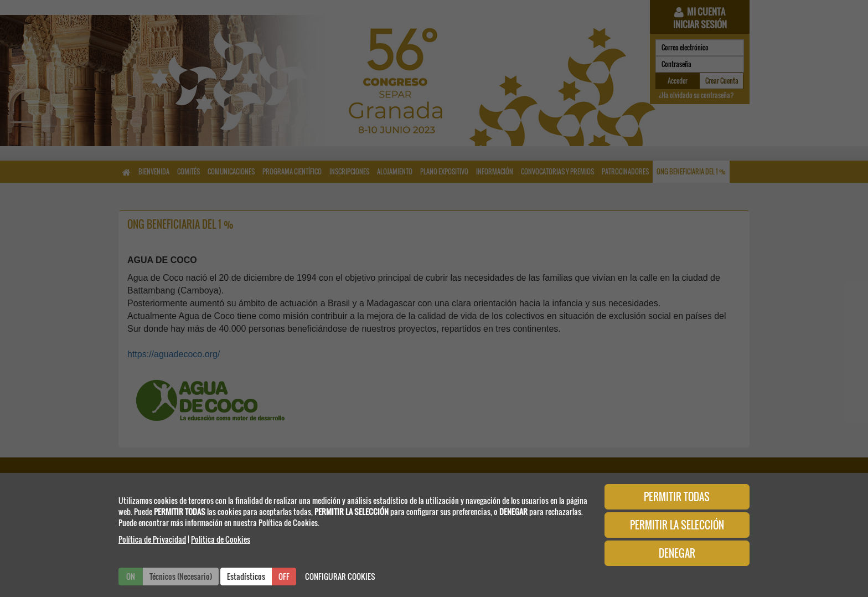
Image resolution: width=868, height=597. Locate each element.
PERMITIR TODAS (677, 497)
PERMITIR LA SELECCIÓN (677, 525)
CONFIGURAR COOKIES (340, 576)
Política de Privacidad (152, 539)
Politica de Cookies (221, 539)
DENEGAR (677, 553)
